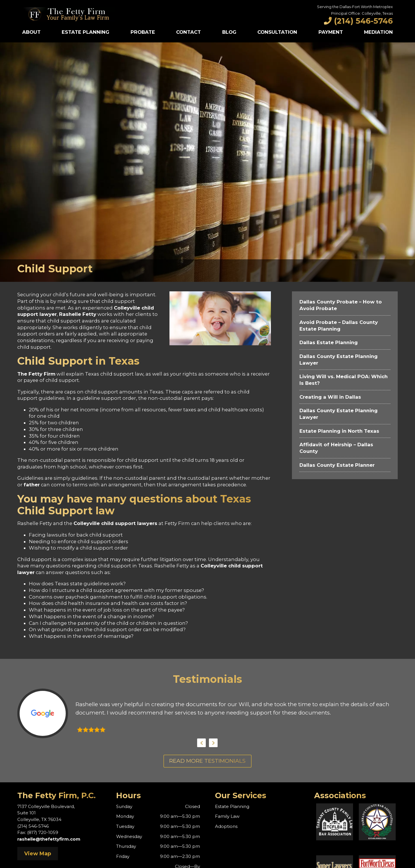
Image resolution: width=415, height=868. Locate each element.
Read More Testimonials (207, 761)
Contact (188, 32)
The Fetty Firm (36, 374)
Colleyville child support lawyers (115, 523)
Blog (229, 32)
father (32, 485)
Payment (331, 32)
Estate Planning (85, 32)
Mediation (378, 32)
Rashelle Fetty (78, 314)
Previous (201, 743)
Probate (143, 32)
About (31, 32)
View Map (38, 854)
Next (213, 743)
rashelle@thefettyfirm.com (49, 839)
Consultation (277, 32)
